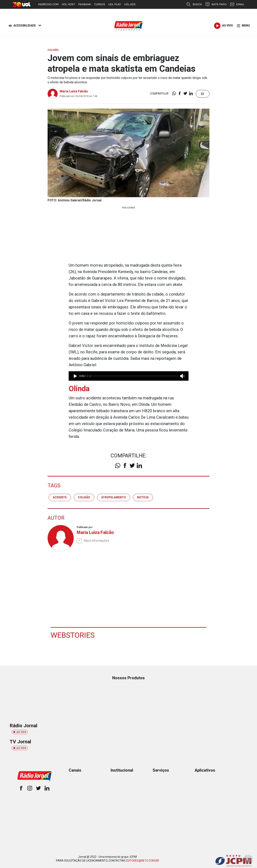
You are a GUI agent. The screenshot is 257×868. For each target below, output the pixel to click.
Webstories (73, 635)
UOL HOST (68, 4)
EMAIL (237, 4)
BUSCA (194, 4)
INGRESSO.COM (48, 4)
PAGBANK (85, 4)
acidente (60, 497)
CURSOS (100, 4)
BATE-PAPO (216, 4)
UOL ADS (130, 4)
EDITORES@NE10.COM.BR (142, 860)
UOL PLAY (115, 4)
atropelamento (114, 497)
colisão (84, 497)
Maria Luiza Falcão (74, 91)
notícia (143, 497)
